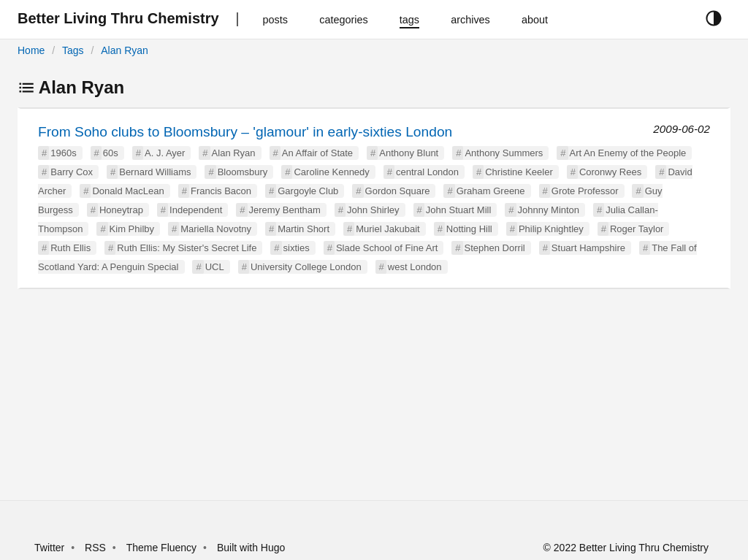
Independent (196, 210)
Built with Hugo (251, 548)
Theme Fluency (163, 548)
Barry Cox (72, 172)
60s (111, 153)
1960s (63, 153)
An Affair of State (317, 153)
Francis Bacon (221, 191)
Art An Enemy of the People (628, 153)
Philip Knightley (551, 229)
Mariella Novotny (216, 229)
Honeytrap (121, 210)
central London (427, 172)
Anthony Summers (504, 153)
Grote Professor (585, 191)
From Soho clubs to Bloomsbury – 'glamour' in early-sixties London (245, 132)
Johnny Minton (549, 210)
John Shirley (373, 210)
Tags (73, 50)
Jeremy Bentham (285, 210)
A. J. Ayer (165, 153)
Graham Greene (491, 191)
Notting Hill (469, 229)
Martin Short (304, 229)
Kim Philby (132, 229)
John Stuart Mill (459, 210)
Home (31, 50)
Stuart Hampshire (588, 248)
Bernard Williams (155, 172)
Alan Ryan (125, 50)
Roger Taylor (637, 229)
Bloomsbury (243, 172)
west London (415, 267)
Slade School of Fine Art (387, 248)
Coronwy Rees (610, 172)
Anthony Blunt (409, 153)
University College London (306, 267)
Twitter (49, 548)
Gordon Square (398, 191)
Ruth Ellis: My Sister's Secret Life (187, 248)
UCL (215, 267)
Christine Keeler (519, 172)
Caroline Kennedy (331, 172)
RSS (95, 548)
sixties (297, 248)
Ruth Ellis (70, 248)
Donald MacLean (128, 191)
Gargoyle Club (308, 191)
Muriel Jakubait (388, 229)
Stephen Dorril (495, 248)
